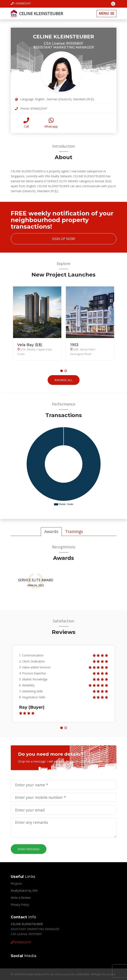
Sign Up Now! (63, 239)
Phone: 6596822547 (31, 108)
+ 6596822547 (21, 3)
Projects (16, 884)
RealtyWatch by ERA (24, 891)
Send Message (29, 849)
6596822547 (21, 942)
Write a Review (21, 898)
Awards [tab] (51, 531)
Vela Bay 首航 (30, 345)
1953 (74, 345)
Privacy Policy (20, 905)
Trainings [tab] (74, 531)
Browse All (64, 380)
